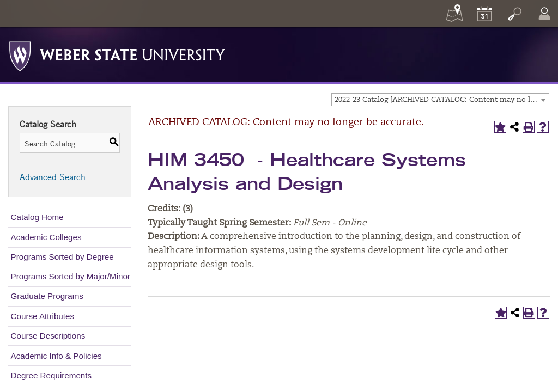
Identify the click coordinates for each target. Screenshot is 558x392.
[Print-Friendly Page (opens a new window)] (529, 127)
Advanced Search (53, 177)
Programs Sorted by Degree (62, 257)
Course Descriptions (48, 336)
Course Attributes (43, 316)
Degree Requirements (51, 375)
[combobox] (440, 100)
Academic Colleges (46, 237)
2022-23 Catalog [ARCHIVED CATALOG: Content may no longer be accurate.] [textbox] (442, 100)
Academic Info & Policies (56, 356)
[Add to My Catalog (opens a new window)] (500, 127)
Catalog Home (37, 217)
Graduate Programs (47, 296)
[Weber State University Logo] (117, 53)
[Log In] (544, 14)
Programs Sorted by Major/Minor (71, 276)
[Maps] (454, 14)
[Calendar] (484, 14)
